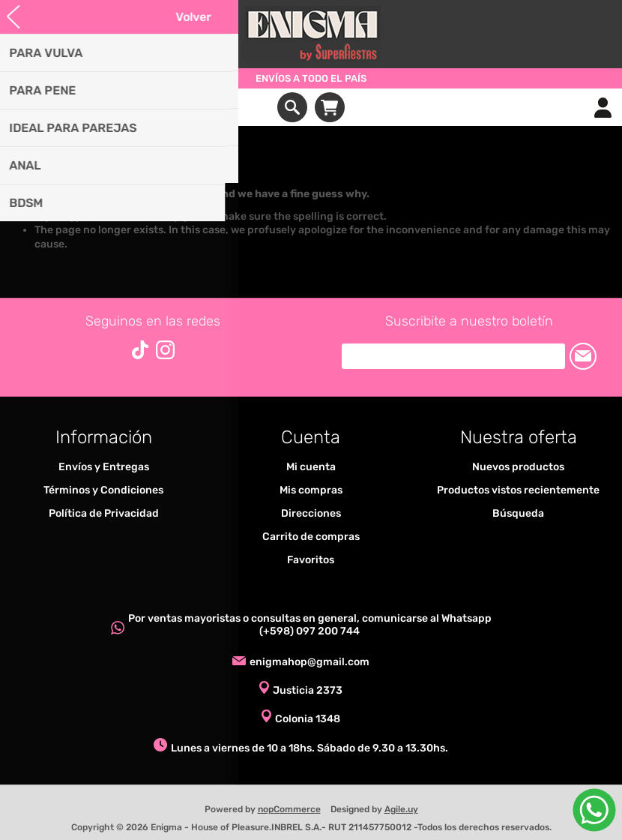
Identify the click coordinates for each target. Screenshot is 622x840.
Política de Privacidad (104, 513)
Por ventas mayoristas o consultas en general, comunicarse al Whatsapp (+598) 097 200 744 (310, 625)
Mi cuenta (311, 467)
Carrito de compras (330, 107)
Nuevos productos (518, 467)
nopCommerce (289, 809)
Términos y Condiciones (103, 490)
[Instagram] (165, 350)
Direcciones (311, 513)
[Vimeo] (140, 350)
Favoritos (311, 560)
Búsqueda (518, 513)
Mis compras (311, 490)
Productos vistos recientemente (518, 490)
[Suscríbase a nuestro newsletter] (453, 356)
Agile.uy (401, 809)
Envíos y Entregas (104, 467)
